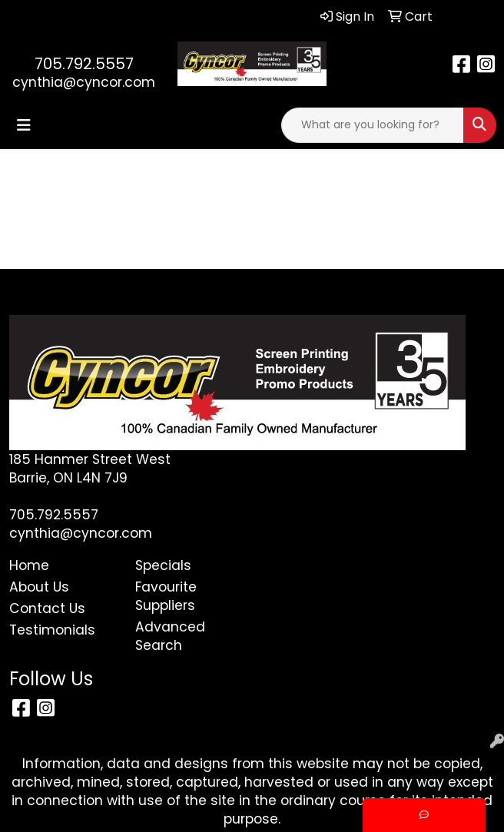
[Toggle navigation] (24, 125)
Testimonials (52, 630)
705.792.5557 (84, 64)
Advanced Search (170, 636)
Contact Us (47, 608)
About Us (39, 587)
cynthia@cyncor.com (84, 82)
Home (29, 565)
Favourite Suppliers (166, 596)
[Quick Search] (373, 125)
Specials (163, 565)
